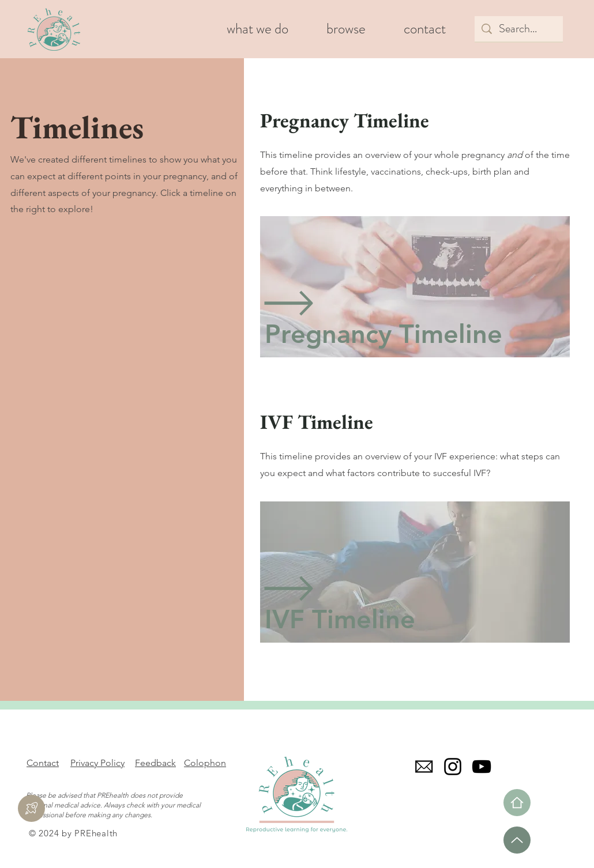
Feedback (155, 763)
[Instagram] (453, 767)
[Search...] (519, 29)
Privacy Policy (97, 763)
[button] (346, 29)
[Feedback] (31, 808)
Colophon (205, 763)
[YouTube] (482, 767)
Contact (43, 763)
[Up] (517, 840)
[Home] (517, 803)
